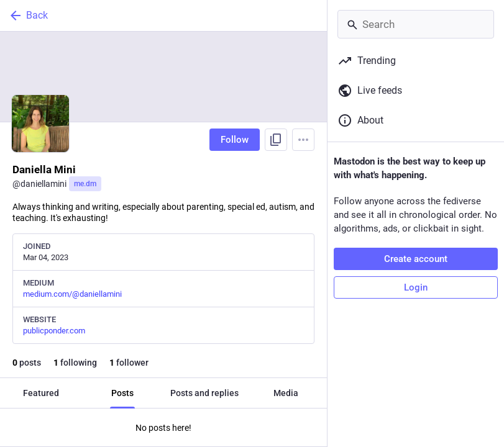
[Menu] (303, 140)
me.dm (85, 184)
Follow (235, 140)
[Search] (416, 24)
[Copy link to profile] (276, 140)
